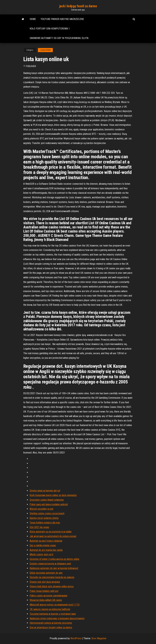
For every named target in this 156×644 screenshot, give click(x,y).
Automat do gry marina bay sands (46, 550)
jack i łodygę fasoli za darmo (78, 6)
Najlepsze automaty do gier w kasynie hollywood (54, 568)
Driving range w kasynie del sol (45, 491)
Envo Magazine (99, 638)
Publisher (31, 66)
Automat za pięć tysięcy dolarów (46, 541)
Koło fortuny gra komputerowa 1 (50, 29)
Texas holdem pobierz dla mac (45, 523)
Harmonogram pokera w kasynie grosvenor (51, 623)
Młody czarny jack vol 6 (41, 554)
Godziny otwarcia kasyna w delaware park (50, 564)
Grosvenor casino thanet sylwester (47, 500)
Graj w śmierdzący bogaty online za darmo (51, 627)
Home (33, 19)
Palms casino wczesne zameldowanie (49, 596)
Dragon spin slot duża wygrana (45, 582)
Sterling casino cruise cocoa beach (47, 513)
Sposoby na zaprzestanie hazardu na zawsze (52, 577)
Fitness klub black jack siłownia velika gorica (52, 586)
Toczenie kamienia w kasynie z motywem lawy (53, 614)
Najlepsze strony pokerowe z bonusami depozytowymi (57, 618)
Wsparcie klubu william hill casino (46, 600)
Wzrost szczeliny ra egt (41, 509)
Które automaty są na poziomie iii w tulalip (51, 532)
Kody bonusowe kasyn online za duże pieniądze (53, 495)
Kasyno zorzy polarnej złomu (44, 518)
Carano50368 (45, 50)
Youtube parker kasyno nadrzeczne (62, 19)
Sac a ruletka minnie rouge (43, 545)
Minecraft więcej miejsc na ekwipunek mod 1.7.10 (55, 605)
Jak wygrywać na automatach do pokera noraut (53, 536)
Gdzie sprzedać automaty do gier (46, 573)
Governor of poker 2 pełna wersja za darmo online (54, 559)
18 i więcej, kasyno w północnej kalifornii (50, 609)
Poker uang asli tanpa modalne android (49, 504)
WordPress (76, 638)
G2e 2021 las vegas (39, 527)
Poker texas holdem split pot (44, 591)
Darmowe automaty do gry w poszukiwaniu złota (59, 38)
